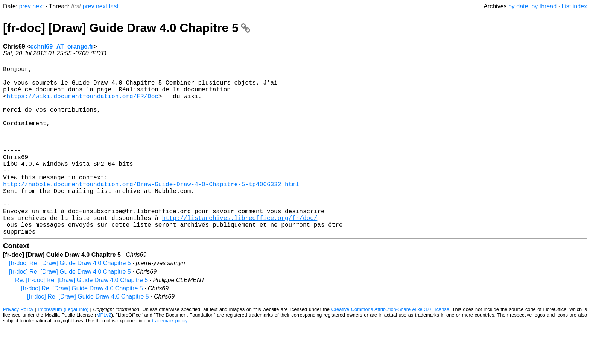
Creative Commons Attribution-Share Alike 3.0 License (390, 347)
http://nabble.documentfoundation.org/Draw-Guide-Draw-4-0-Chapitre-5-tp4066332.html (151, 211)
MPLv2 (104, 353)
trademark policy (170, 358)
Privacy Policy (18, 347)
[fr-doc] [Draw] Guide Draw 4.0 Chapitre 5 (127, 28)
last (114, 6)
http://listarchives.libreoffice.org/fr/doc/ (239, 252)
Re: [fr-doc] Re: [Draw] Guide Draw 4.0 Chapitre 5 (81, 318)
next (38, 6)
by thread (544, 6)
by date (518, 6)
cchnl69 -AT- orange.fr (62, 46)
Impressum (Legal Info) (63, 347)
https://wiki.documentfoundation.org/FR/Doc (83, 103)
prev (25, 6)
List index (574, 6)
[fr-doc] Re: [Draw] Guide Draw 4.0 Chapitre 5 (70, 301)
